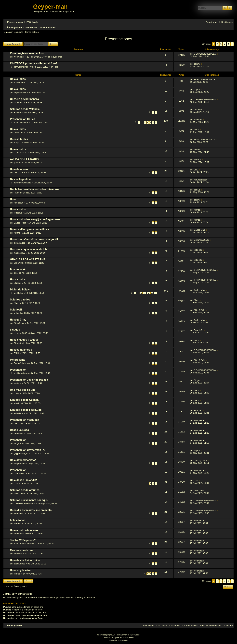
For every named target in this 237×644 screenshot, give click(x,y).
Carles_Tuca (20, 223)
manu (197, 130)
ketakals (198, 250)
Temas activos (32, 32)
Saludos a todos (20, 300)
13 (152, 293)
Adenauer (19, 133)
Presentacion (18, 370)
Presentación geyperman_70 (28, 450)
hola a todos (18, 520)
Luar (16, 483)
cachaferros (20, 564)
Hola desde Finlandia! (24, 480)
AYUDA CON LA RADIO (24, 159)
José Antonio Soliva (23, 544)
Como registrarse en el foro (27, 53)
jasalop (17, 102)
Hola (13, 199)
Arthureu (198, 410)
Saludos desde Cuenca (24, 400)
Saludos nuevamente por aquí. (29, 500)
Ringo (197, 380)
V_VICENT (19, 153)
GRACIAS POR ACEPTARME (28, 259)
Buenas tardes (19, 139)
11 (145, 293)
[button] (232, 44)
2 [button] (217, 44)
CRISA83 (18, 263)
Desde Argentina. (21, 179)
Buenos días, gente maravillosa (30, 229)
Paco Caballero (21, 363)
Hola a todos (18, 79)
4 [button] (225, 44)
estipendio (19, 463)
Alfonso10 (19, 203)
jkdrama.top (20, 243)
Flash (16, 303)
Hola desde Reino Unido (25, 560)
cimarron (18, 554)
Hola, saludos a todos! (24, 340)
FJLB (16, 353)
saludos (15, 330)
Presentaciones (118, 39)
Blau (196, 170)
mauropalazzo (24, 183)
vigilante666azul (202, 240)
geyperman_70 (21, 453)
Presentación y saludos (25, 420)
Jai (15, 273)
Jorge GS (18, 143)
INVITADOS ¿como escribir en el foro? (34, 63)
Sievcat (17, 343)
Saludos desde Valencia (25, 109)
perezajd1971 (200, 460)
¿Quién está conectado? (18, 594)
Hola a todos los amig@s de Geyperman (35, 219)
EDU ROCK (20, 173)
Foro (56, 67)
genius (197, 190)
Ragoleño (198, 330)
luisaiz (17, 403)
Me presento (18, 360)
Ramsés (18, 113)
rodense (198, 110)
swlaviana (19, 413)
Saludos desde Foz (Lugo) (26, 410)
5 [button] (228, 44)
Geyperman (57, 57)
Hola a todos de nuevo (24, 530)
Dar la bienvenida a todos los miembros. (35, 189)
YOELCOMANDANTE (204, 79)
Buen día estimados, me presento (31, 510)
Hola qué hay (18, 320)
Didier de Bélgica (21, 290)
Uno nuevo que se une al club (28, 249)
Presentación (18, 269)
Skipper (18, 283)
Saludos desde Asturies (25, 490)
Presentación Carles (23, 119)
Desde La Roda (19, 430)
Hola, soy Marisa (20, 570)
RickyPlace (19, 323)
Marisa (197, 210)
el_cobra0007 (20, 333)
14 (156, 293)
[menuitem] (27, 22)
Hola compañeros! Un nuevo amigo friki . (35, 239)
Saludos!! (16, 310)
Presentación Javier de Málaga (29, 380)
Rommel (18, 534)
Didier (20, 293)
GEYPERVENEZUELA (205, 54)
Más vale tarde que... (23, 550)
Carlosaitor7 (20, 473)
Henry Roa (19, 514)
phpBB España (128, 638)
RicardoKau (23, 373)
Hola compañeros (21, 350)
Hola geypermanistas (23, 460)
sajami (197, 64)
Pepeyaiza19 (20, 92)
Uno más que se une (23, 390)
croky (16, 393)
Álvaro (17, 233)
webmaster (19, 57)
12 (148, 293)
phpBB (112, 635)
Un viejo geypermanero (24, 99)
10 (141, 293)
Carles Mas (23, 123)
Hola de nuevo (19, 169)
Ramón (17, 193)
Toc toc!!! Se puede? (23, 540)
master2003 (20, 253)
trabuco (197, 150)
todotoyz (18, 213)
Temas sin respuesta (13, 32)
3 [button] (221, 44)
